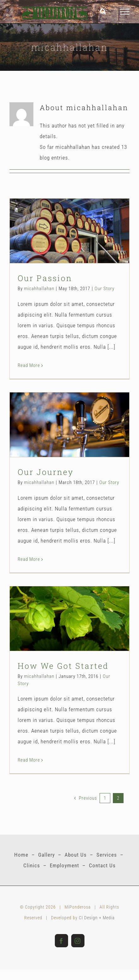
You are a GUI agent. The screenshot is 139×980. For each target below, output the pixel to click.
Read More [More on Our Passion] (29, 365)
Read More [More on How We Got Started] (29, 760)
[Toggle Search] (103, 11)
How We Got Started (63, 666)
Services (107, 855)
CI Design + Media (97, 918)
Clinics (32, 865)
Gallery (46, 855)
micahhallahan (39, 289)
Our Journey (46, 472)
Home (21, 855)
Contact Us (102, 865)
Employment (64, 865)
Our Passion (45, 278)
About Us (76, 855)
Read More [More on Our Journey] (29, 559)
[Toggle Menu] (125, 12)
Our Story (104, 289)
